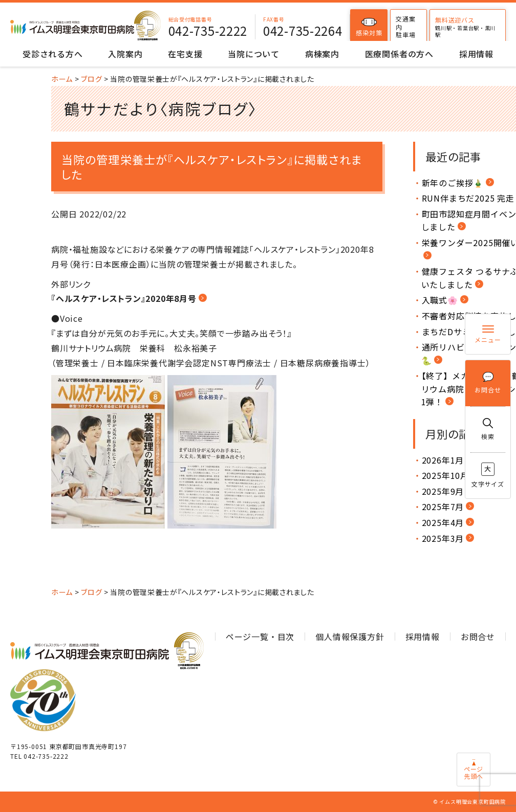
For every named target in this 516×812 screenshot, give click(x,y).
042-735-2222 (213, 31)
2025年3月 (443, 538)
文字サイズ (488, 475)
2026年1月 (443, 460)
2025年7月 (443, 507)
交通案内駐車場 (411, 27)
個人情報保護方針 (350, 637)
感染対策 (374, 27)
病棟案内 (322, 54)
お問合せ (488, 383)
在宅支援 (185, 54)
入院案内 (125, 54)
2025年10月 (445, 475)
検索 (488, 429)
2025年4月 (443, 522)
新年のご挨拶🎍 (453, 183)
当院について (254, 54)
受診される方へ (53, 54)
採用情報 (476, 54)
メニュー (488, 334)
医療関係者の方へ (399, 54)
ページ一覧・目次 (260, 637)
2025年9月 (443, 491)
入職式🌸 (440, 300)
